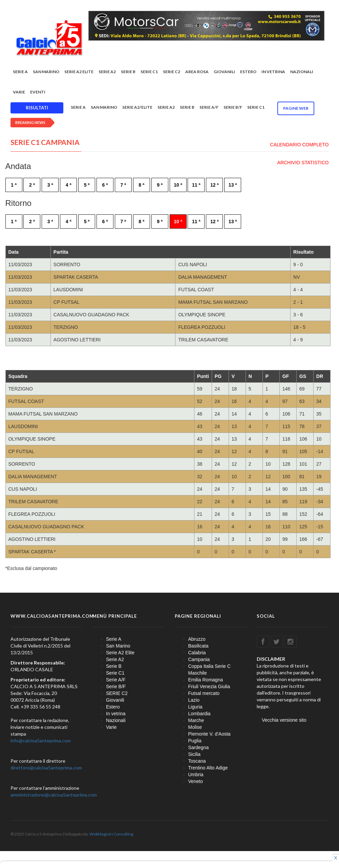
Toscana (197, 761)
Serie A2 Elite (79, 72)
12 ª (215, 185)
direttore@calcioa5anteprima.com (46, 768)
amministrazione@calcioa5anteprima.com (54, 795)
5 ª (87, 185)
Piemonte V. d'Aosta (209, 734)
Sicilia (195, 754)
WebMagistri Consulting (111, 834)
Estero (248, 72)
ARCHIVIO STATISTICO (303, 163)
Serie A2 (107, 72)
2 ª (32, 185)
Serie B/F (233, 107)
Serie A (20, 72)
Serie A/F (209, 107)
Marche (196, 720)
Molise (195, 727)
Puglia (195, 741)
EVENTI (38, 92)
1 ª (14, 185)
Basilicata (198, 646)
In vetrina (273, 72)
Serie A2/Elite (137, 107)
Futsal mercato (204, 693)
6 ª (105, 185)
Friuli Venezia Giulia (209, 686)
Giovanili (224, 72)
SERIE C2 (172, 72)
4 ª (69, 185)
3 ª (50, 185)
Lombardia (199, 714)
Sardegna (199, 747)
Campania (199, 659)
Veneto (196, 781)
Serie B (128, 72)
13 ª (233, 185)
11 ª (196, 185)
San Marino (46, 72)
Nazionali (302, 72)
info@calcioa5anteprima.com (41, 740)
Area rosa (197, 72)
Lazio (194, 700)
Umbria (196, 775)
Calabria (197, 653)
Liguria (195, 707)
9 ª (160, 185)
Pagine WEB (296, 108)
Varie (19, 92)
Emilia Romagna (206, 680)
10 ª (178, 185)
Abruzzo (197, 639)
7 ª (123, 185)
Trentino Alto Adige (208, 768)
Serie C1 (149, 72)
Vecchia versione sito (284, 720)
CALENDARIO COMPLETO (299, 145)
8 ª (141, 185)
